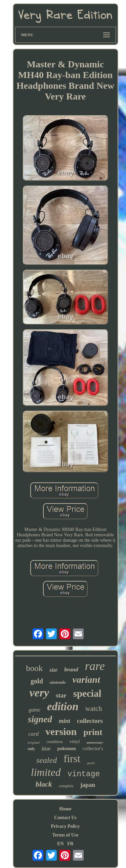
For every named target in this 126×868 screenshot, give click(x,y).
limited (46, 772)
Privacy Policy (66, 826)
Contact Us (65, 818)
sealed (47, 760)
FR (70, 844)
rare (95, 666)
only (31, 749)
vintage (84, 774)
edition (63, 707)
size (53, 670)
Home (66, 809)
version (61, 731)
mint (65, 721)
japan (88, 785)
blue (46, 749)
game (34, 710)
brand (71, 670)
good (91, 763)
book (34, 668)
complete (66, 786)
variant (86, 680)
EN (60, 844)
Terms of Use (65, 835)
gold (37, 681)
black (44, 784)
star (61, 695)
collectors (90, 721)
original (33, 742)
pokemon (67, 749)
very (39, 693)
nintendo (58, 682)
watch (94, 709)
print (93, 732)
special (87, 693)
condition (55, 742)
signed (40, 719)
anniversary (95, 743)
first (72, 759)
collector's (93, 748)
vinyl (75, 741)
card (33, 734)
